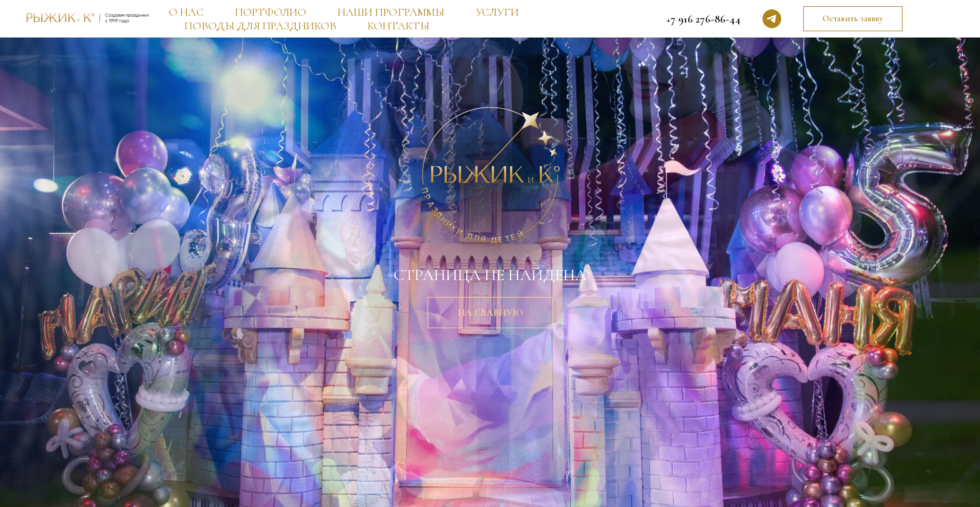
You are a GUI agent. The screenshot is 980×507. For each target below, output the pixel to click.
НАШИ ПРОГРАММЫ (391, 12)
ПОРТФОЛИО (271, 12)
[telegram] (772, 19)
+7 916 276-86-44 (703, 19)
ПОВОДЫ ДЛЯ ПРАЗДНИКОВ (260, 26)
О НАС (186, 12)
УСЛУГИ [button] (497, 12)
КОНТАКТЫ (398, 26)
